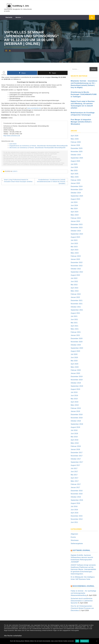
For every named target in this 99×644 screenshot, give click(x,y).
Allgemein (74, 534)
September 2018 (77, 424)
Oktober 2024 (76, 193)
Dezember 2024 (77, 186)
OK (77, 641)
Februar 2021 (76, 332)
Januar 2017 (75, 487)
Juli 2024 (74, 202)
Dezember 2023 (77, 224)
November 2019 (77, 380)
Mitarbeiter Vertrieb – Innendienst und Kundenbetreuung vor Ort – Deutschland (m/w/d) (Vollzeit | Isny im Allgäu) (84, 84)
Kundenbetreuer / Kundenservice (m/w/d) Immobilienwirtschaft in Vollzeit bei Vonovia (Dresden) (51, 182)
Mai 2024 (74, 209)
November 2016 (77, 494)
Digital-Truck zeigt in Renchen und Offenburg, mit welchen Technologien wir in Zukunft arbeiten (83, 105)
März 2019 (75, 405)
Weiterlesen (84, 641)
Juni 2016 (74, 510)
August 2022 (75, 275)
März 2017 (75, 481)
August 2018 (75, 427)
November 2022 (77, 266)
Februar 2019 (76, 408)
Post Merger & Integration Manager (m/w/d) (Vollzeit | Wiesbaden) (81, 122)
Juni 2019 (74, 396)
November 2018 (77, 418)
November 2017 (77, 456)
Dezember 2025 (77, 148)
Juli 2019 (74, 392)
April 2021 (75, 326)
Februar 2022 (76, 294)
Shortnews (75, 540)
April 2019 (75, 402)
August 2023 (75, 237)
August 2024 (75, 199)
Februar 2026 (76, 142)
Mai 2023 (74, 247)
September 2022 (77, 272)
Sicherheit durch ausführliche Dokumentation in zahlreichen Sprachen (82, 601)
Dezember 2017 (77, 453)
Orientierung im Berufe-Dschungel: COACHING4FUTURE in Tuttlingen (84, 94)
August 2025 (75, 161)
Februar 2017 (76, 484)
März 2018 (75, 443)
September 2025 (77, 158)
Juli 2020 (74, 354)
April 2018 (75, 440)
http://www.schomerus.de (12, 136)
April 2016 (75, 513)
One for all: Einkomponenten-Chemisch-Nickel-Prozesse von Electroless (82, 608)
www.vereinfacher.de (34, 108)
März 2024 (75, 215)
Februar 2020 (76, 370)
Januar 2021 (75, 335)
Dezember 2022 (77, 262)
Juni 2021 (74, 319)
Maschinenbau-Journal (84, 586)
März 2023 (75, 253)
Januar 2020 (75, 373)
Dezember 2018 (77, 415)
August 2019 (75, 389)
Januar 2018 (75, 449)
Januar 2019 (75, 411)
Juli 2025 (74, 164)
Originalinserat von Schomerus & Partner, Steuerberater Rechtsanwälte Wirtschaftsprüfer (39, 146)
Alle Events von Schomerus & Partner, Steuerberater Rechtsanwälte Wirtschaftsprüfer (37, 148)
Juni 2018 (74, 434)
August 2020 (75, 351)
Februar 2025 (76, 180)
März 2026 (75, 139)
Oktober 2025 (76, 155)
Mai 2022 (74, 285)
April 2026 (75, 136)
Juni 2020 (74, 358)
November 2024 (77, 190)
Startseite (9, 17)
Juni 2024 (74, 205)
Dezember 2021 (77, 300)
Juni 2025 (74, 167)
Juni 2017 (74, 472)
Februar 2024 (76, 218)
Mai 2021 (74, 323)
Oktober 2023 (76, 231)
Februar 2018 (76, 446)
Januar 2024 (75, 221)
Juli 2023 (74, 240)
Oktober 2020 (76, 345)
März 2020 (75, 367)
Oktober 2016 (76, 497)
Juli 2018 (74, 430)
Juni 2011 (74, 522)
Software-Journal (81, 550)
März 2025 (75, 177)
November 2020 (77, 342)
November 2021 (77, 304)
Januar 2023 (75, 259)
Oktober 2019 (76, 383)
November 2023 (77, 228)
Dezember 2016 (77, 491)
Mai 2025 (74, 171)
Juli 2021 (74, 316)
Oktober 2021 (76, 307)
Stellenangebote (77, 544)
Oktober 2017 (76, 459)
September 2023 (77, 234)
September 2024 (77, 196)
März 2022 (75, 291)
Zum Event (13, 144)
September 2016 (77, 500)
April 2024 (75, 212)
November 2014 (77, 519)
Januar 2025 (75, 183)
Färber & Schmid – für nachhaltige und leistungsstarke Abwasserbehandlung (83, 593)
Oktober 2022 (76, 269)
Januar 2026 (75, 145)
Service (18, 17)
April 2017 (75, 478)
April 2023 (75, 250)
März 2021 (75, 329)
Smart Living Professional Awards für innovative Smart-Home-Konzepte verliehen (18, 181)
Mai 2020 (74, 361)
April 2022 (75, 288)
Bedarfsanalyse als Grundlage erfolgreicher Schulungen (83, 114)
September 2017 (77, 462)
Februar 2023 (76, 256)
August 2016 (75, 503)
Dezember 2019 (77, 377)
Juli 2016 (74, 506)
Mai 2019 (74, 399)
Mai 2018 (74, 437)
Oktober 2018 (76, 421)
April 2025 (75, 174)
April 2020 (75, 364)
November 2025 (77, 152)
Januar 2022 (75, 297)
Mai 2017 (74, 475)
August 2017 (75, 465)
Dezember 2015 (77, 516)
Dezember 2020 (77, 338)
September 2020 (77, 348)
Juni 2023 (74, 243)
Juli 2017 (74, 468)
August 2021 (75, 313)
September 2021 (77, 310)
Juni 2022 (74, 281)
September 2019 (77, 386)
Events (15, 171)
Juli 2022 (74, 278)
